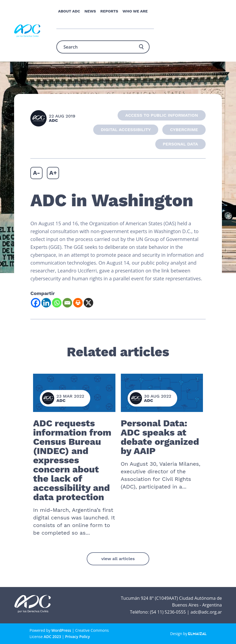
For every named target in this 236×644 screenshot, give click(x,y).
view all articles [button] (118, 559)
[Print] (78, 303)
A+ (53, 173)
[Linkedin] (46, 303)
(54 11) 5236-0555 (168, 612)
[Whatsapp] (57, 303)
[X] (88, 303)
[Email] (67, 303)
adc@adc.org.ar (206, 612)
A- (37, 173)
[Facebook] (36, 303)
